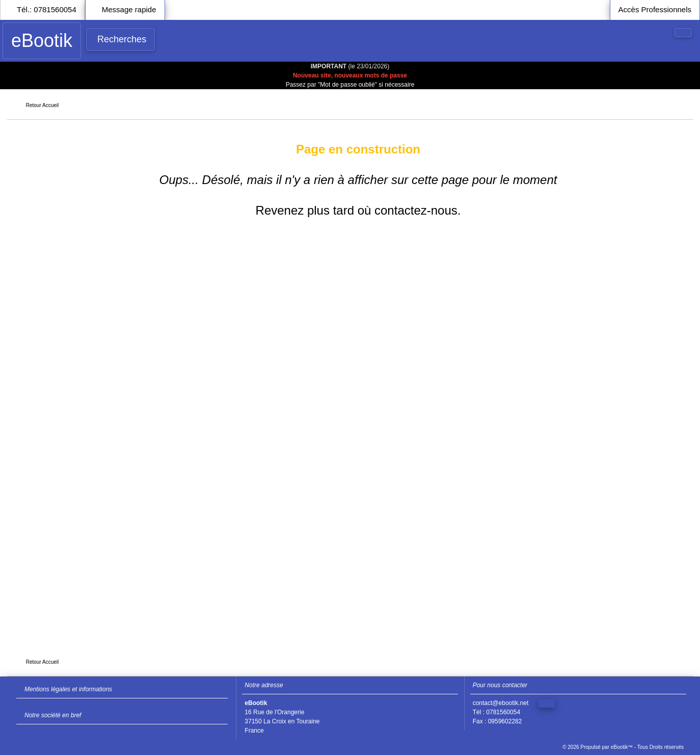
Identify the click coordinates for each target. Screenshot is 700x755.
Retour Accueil (42, 105)
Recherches (122, 39)
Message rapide (129, 9)
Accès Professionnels (655, 9)
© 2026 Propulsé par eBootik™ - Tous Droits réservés (623, 747)
